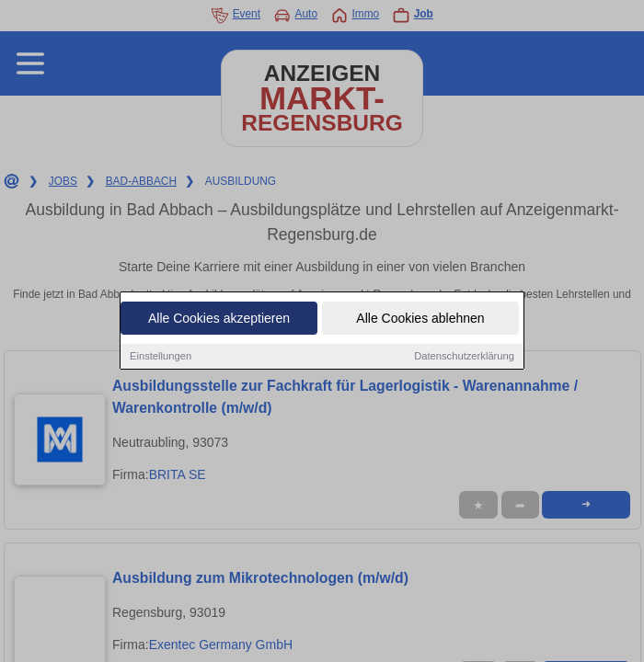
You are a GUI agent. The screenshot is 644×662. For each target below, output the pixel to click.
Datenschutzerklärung (464, 358)
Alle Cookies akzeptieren (219, 320)
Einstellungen (161, 358)
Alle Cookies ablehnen (420, 320)
